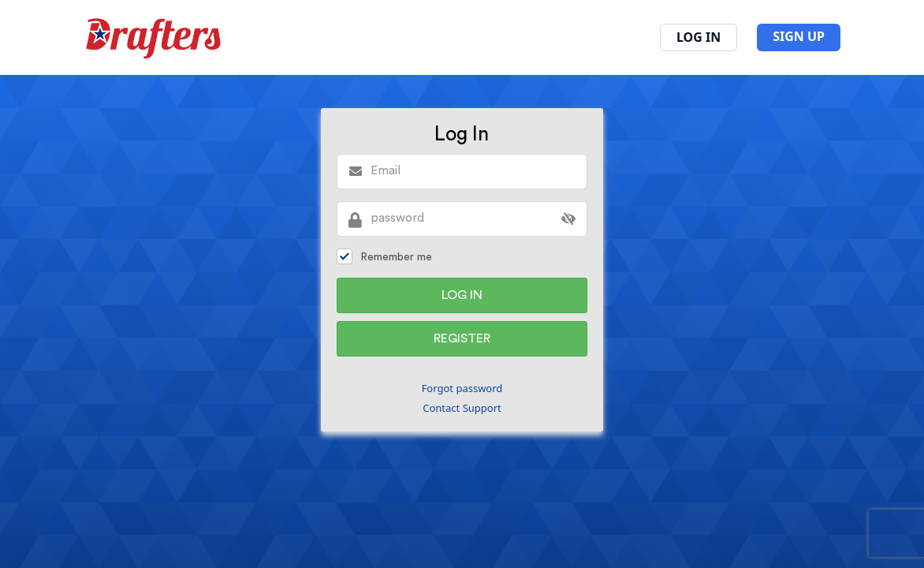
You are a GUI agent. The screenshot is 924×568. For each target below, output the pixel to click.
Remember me (384, 256)
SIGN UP (799, 36)
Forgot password (462, 388)
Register (462, 338)
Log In (699, 37)
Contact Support (462, 408)
